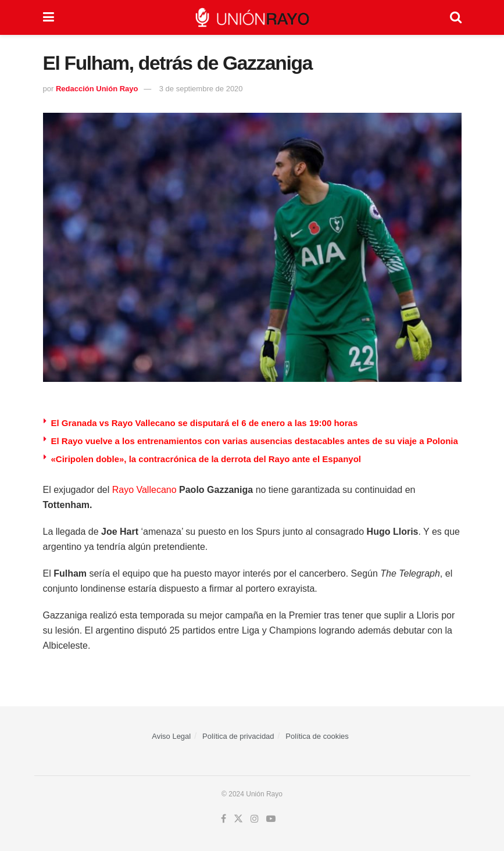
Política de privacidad (238, 736)
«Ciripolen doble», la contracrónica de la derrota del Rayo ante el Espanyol (206, 459)
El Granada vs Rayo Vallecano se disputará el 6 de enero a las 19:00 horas (205, 423)
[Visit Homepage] (252, 17)
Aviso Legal (171, 736)
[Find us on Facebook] (224, 819)
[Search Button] (456, 17)
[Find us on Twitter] (238, 819)
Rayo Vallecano (144, 490)
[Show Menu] (49, 17)
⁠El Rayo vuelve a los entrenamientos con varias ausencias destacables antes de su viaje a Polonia (255, 441)
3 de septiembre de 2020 (201, 89)
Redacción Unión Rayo (97, 89)
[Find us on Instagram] (255, 819)
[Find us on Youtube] (271, 819)
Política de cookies (317, 736)
